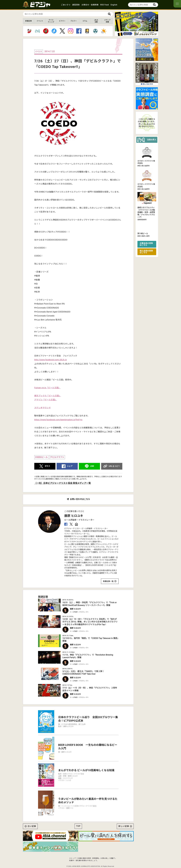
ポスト (48, 466)
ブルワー (74, 21)
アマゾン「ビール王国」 (46, 400)
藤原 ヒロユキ (74, 516)
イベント (40, 21)
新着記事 (29, 21)
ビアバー (62, 21)
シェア (70, 466)
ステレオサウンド (42, 408)
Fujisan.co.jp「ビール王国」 (47, 388)
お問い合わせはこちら (80, 499)
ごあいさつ (66, 5)
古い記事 (32, 826)
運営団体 (76, 5)
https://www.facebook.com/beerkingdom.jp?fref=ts (58, 420)
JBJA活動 (96, 21)
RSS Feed (105, 5)
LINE (92, 466)
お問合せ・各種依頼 (90, 5)
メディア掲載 (107, 21)
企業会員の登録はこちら (146, 244)
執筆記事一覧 (108, 581)
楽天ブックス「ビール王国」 (48, 396)
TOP (78, 826)
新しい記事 (124, 826)
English (114, 5)
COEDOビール (41, 457)
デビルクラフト (57, 457)
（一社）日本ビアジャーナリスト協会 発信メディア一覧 (63, 483)
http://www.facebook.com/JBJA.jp (51, 360)
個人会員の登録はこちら (146, 252)
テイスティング (51, 21)
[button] (136, 34)
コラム (85, 21)
